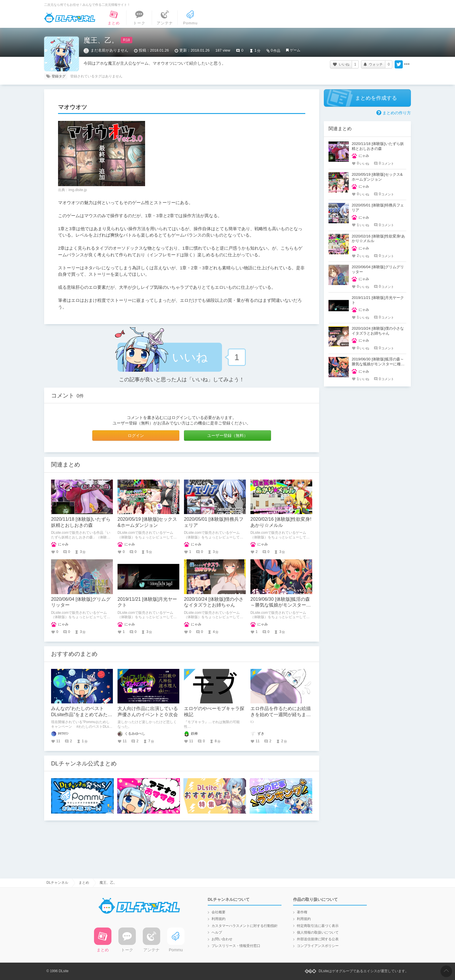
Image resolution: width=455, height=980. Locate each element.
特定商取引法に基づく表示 (318, 926)
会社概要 (219, 912)
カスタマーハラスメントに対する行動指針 (245, 926)
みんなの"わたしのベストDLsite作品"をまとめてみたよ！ (79, 715)
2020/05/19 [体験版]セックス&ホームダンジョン (377, 177)
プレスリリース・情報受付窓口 (236, 946)
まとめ (84, 883)
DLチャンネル (70, 18)
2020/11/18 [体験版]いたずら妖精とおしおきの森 (378, 146)
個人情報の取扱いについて (318, 932)
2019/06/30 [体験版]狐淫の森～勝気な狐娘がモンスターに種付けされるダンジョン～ (281, 605)
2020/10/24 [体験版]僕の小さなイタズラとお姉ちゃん (378, 331)
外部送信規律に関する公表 (318, 939)
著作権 (302, 912)
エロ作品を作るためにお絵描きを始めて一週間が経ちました (281, 715)
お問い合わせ (222, 939)
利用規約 (219, 919)
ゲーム (295, 50)
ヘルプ (217, 932)
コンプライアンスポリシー (318, 946)
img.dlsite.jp (78, 190)
